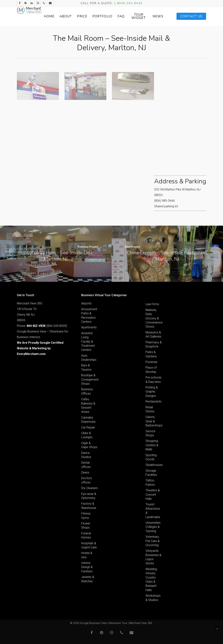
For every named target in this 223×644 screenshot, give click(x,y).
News (173, 16)
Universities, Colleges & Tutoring (153, 527)
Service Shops (151, 433)
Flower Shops (86, 525)
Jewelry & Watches (88, 579)
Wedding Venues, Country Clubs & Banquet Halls (151, 580)
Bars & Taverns (86, 367)
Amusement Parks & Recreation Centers (89, 315)
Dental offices (86, 465)
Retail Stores (150, 409)
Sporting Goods (151, 457)
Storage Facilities (151, 473)
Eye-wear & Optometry (89, 496)
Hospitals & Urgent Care (89, 545)
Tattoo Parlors (150, 482)
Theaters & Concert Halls (153, 495)
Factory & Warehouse (89, 506)
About (84, 16)
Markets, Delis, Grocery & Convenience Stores (154, 318)
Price (101, 16)
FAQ (139, 16)
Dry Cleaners (89, 488)
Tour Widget (155, 16)
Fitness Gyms (86, 516)
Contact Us (191, 16)
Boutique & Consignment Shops (90, 379)
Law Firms (152, 304)
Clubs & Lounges (87, 435)
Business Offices (87, 391)
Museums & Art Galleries (153, 334)
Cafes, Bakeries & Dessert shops (88, 405)
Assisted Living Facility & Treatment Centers (88, 342)
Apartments (89, 327)
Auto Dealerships (89, 358)
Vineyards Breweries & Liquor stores (153, 557)
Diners (85, 473)
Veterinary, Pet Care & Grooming (153, 541)
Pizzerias (151, 362)
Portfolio (121, 16)
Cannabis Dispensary (88, 420)
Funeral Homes (86, 535)
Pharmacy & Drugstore (154, 344)
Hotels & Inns (87, 555)
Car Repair (88, 427)
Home (67, 16)
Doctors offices (87, 480)
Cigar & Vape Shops (89, 445)
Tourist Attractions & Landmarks (153, 511)
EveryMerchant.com (31, 354)
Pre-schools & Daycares (154, 380)
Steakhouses (154, 465)
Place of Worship (151, 370)
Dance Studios (86, 455)
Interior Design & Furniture (87, 567)
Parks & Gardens (151, 354)
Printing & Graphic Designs (152, 392)
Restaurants (153, 401)
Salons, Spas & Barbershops (154, 421)
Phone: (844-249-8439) (42, 326)
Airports (86, 303)
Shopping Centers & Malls (152, 445)
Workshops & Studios (153, 598)
